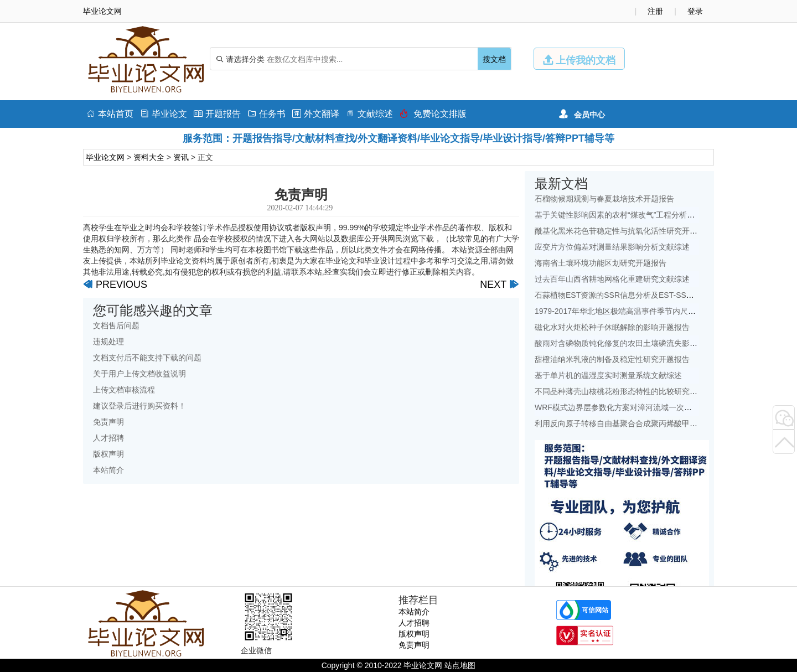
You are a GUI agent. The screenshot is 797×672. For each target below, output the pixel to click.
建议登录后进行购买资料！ (139, 406)
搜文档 (494, 59)
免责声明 (108, 422)
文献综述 (369, 114)
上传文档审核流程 (124, 390)
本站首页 (110, 114)
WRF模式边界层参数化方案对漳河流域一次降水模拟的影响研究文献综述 (660, 407)
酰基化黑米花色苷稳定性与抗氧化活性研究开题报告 (624, 231)
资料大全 (149, 157)
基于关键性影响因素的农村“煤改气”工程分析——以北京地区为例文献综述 (661, 215)
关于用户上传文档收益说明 (139, 374)
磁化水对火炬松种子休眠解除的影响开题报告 (612, 327)
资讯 (181, 157)
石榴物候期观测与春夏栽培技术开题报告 (604, 199)
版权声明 (108, 454)
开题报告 (217, 114)
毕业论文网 (105, 157)
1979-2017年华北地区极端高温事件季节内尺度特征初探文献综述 (646, 311)
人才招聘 (108, 438)
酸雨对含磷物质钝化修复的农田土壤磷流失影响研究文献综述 (639, 343)
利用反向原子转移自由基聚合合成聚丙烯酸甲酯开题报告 (632, 423)
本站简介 (108, 470)
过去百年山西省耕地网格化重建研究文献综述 (612, 279)
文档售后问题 (116, 325)
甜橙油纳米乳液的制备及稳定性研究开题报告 (612, 359)
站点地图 (460, 665)
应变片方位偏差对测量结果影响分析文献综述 (612, 247)
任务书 (266, 114)
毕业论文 (164, 114)
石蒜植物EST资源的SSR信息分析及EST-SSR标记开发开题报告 (644, 295)
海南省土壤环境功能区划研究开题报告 (601, 263)
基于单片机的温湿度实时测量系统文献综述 (608, 375)
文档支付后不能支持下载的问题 (147, 358)
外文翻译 (316, 114)
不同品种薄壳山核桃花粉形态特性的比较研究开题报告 (628, 391)
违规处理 (108, 342)
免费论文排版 (433, 114)
